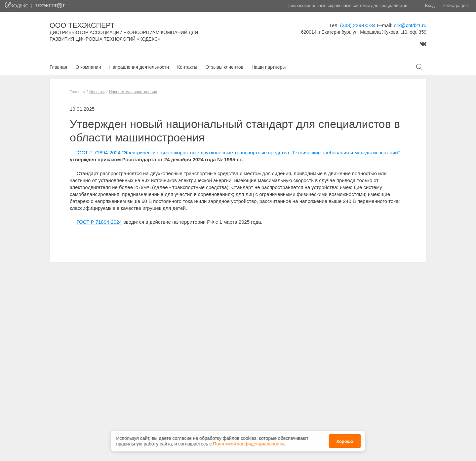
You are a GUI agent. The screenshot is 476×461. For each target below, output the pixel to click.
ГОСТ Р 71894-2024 (99, 222)
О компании (88, 67)
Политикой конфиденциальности (248, 442)
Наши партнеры (269, 67)
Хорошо (345, 440)
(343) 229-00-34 (358, 25)
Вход (430, 5)
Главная (58, 67)
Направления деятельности (139, 67)
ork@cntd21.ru (410, 25)
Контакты (187, 67)
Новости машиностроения (133, 92)
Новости (97, 92)
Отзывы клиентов (224, 67)
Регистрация (455, 5)
